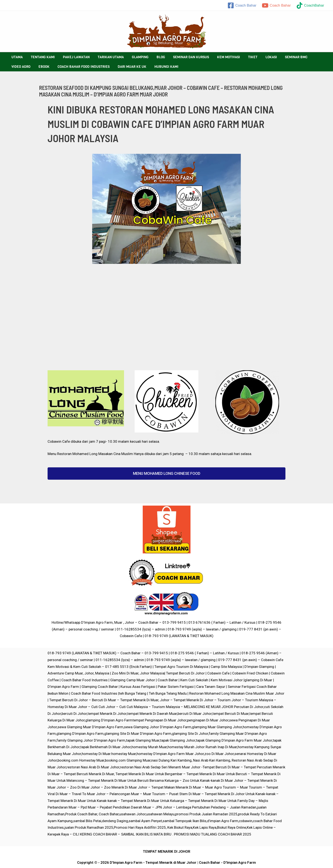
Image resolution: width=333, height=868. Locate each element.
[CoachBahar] (310, 5)
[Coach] (242, 5)
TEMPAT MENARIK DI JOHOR (167, 851)
